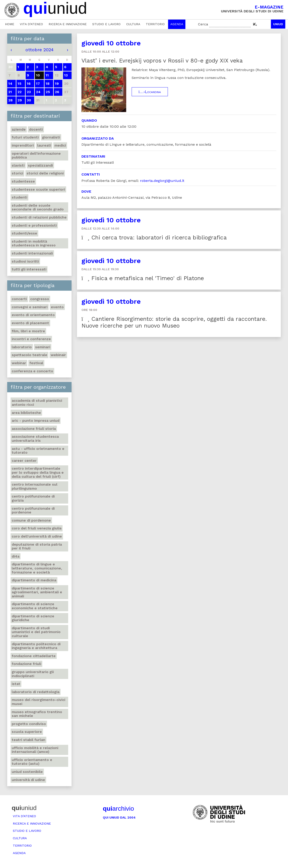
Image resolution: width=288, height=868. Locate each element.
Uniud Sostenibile (27, 772)
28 (10, 100)
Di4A (16, 556)
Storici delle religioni (45, 173)
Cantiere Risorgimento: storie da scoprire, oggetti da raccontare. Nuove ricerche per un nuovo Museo (174, 322)
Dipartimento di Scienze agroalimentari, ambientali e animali (37, 592)
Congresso (40, 299)
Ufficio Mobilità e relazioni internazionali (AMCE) (35, 750)
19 (57, 84)
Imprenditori (23, 145)
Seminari (43, 347)
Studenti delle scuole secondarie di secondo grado (38, 207)
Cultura (133, 24)
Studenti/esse (24, 233)
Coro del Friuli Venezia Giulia (37, 528)
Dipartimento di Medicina (34, 580)
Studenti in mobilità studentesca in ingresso (34, 243)
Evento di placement (30, 323)
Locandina (150, 92)
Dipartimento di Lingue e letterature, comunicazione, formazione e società (37, 568)
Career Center (24, 461)
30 (29, 100)
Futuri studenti (25, 137)
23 (29, 92)
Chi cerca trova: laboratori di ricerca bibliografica (154, 238)
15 (19, 84)
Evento (57, 307)
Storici (17, 173)
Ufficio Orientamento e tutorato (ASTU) (32, 762)
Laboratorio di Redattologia (36, 692)
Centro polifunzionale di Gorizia (33, 498)
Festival (36, 363)
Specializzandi (40, 165)
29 (20, 100)
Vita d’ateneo (31, 24)
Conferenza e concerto (32, 371)
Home (10, 24)
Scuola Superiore (27, 732)
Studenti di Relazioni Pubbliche (39, 217)
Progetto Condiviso (29, 724)
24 (38, 92)
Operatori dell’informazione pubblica (36, 155)
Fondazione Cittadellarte (34, 656)
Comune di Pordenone (31, 520)
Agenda (177, 24)
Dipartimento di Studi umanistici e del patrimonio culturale (36, 632)
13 (66, 75)
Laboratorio (22, 347)
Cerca (203, 24)
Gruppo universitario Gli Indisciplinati (33, 674)
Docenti (36, 129)
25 (48, 92)
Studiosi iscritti (25, 261)
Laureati (44, 145)
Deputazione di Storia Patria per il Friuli (37, 546)
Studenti (19, 197)
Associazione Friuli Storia (34, 429)
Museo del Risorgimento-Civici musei (38, 702)
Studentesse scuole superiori (38, 189)
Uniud (278, 24)
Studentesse (23, 181)
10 (38, 75)
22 (20, 92)
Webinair (58, 355)
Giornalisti (51, 137)
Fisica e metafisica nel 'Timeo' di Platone (143, 278)
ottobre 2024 (39, 50)
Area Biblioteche (26, 413)
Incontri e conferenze (31, 339)
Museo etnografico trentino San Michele (37, 714)
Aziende (19, 129)
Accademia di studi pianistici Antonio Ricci (37, 403)
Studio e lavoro (106, 24)
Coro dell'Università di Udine (37, 536)
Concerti (19, 299)
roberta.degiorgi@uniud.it (162, 181)
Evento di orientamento (33, 315)
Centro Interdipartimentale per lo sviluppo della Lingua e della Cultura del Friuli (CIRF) (38, 472)
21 (10, 92)
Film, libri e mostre (28, 331)
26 (57, 92)
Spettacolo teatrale (29, 355)
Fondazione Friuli (26, 664)
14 (10, 84)
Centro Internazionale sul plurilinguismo (35, 486)
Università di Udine (28, 780)
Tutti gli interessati (29, 269)
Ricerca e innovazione (68, 24)
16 (29, 84)
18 (48, 84)
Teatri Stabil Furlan (28, 740)
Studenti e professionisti (34, 225)
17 (38, 84)
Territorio (155, 24)
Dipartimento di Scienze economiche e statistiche (35, 606)
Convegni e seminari (30, 307)
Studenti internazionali (32, 253)
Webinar (19, 363)
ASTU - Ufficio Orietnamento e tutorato (38, 451)
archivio (118, 809)
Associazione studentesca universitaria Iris (35, 438)
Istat (16, 684)
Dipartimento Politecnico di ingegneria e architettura (36, 646)
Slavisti (18, 165)
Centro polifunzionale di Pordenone (33, 510)
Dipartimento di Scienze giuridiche (33, 618)
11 (47, 75)
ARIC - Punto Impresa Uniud (36, 421)
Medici (60, 145)
